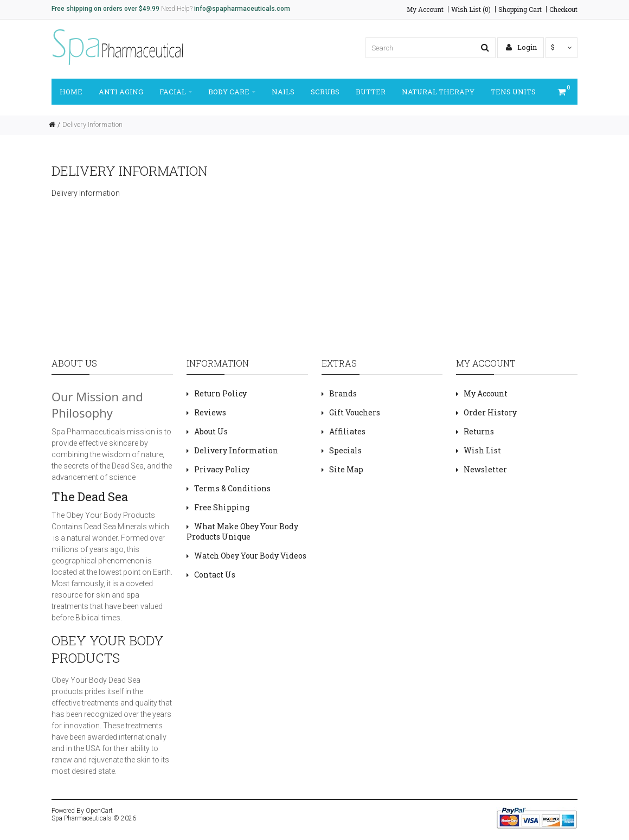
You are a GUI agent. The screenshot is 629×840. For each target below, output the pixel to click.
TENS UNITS (513, 92)
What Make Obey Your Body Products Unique (242, 531)
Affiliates (347, 431)
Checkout (563, 9)
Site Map (346, 469)
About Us (211, 431)
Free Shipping (222, 507)
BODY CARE (232, 92)
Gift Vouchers (355, 412)
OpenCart (99, 811)
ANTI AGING (121, 92)
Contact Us (215, 575)
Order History (490, 412)
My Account (425, 9)
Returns (479, 431)
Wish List (482, 450)
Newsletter (485, 469)
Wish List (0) (471, 9)
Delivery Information (92, 124)
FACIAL (176, 92)
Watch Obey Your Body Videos (250, 556)
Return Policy (220, 393)
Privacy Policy (222, 469)
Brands (343, 393)
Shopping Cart (520, 9)
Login (521, 47)
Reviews (210, 412)
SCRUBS (325, 92)
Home (71, 92)
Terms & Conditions (232, 488)
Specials (345, 450)
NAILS (283, 92)
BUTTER (371, 92)
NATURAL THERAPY (438, 92)
